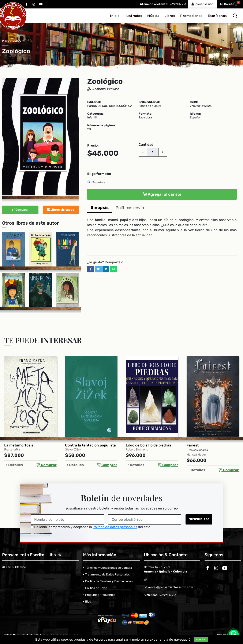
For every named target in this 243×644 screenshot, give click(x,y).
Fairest (193, 445)
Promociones (191, 16)
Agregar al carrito (162, 194)
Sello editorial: (149, 102)
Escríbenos (217, 16)
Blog (88, 602)
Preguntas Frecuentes (100, 595)
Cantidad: (146, 145)
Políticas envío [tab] (130, 208)
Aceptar (201, 640)
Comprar (46, 465)
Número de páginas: (102, 125)
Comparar (20, 210)
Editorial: (94, 102)
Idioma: (195, 114)
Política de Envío (96, 588)
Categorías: (96, 114)
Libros (170, 16)
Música (153, 16)
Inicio (115, 16)
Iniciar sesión (202, 4)
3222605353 (177, 4)
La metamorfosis (19, 445)
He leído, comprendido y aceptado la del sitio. (91, 527)
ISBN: (194, 102)
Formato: (145, 114)
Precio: (93, 145)
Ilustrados (133, 16)
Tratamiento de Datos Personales (107, 575)
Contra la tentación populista (90, 445)
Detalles (14, 465)
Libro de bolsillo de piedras (148, 445)
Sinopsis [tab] (100, 207)
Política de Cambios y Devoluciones (109, 581)
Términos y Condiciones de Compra (109, 568)
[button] (75, 82)
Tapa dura (99, 182)
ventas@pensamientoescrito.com (170, 587)
